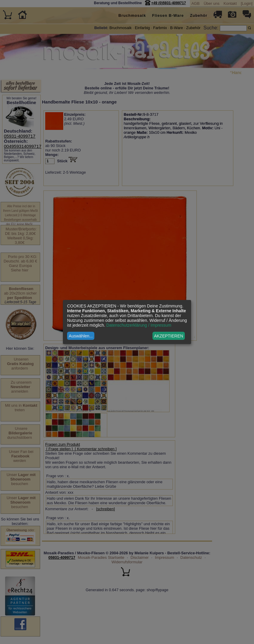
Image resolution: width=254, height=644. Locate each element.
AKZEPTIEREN (168, 336)
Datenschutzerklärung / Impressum (139, 325)
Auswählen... (81, 336)
